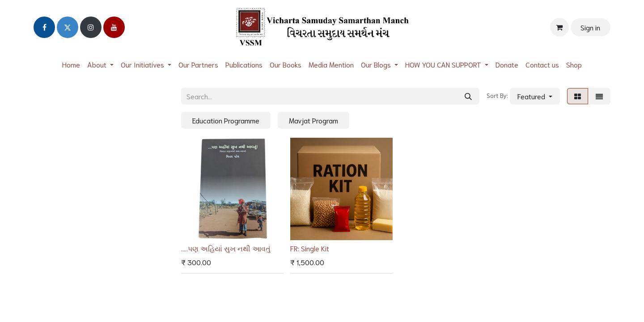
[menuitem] (71, 64)
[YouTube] (114, 27)
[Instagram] (91, 27)
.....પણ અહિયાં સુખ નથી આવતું (226, 248)
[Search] (468, 96)
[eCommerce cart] (559, 27)
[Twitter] (68, 27)
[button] (535, 96)
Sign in (590, 27)
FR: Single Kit (310, 248)
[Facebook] (44, 27)
